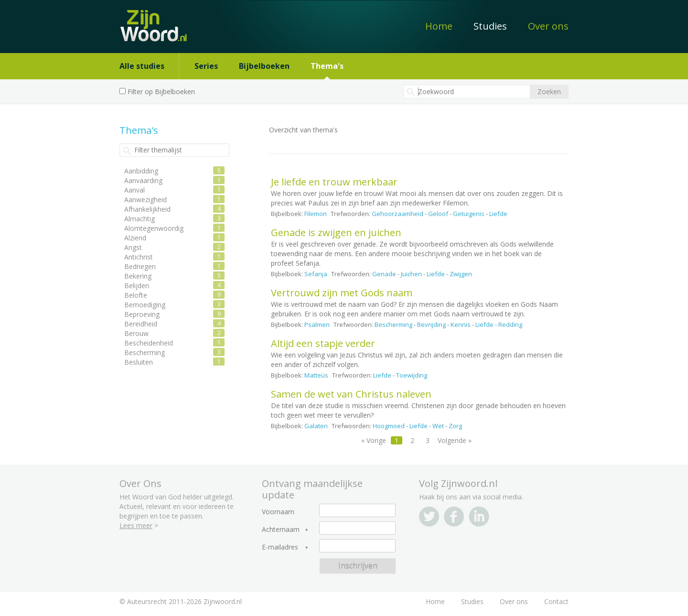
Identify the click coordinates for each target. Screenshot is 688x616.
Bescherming (393, 324)
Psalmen (317, 324)
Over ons (548, 26)
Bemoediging (145, 305)
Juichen (411, 274)
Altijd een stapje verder (323, 343)
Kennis (461, 324)
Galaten (316, 426)
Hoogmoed (389, 426)
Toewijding (412, 375)
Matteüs (316, 375)
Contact (556, 601)
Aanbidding (141, 171)
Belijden (137, 286)
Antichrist (139, 257)
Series (206, 66)
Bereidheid (141, 324)
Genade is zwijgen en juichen (336, 232)
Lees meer (136, 525)
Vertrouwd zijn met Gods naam (342, 293)
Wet (438, 426)
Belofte (136, 295)
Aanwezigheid (145, 200)
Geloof (438, 214)
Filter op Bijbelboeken (161, 92)
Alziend (135, 238)
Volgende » (455, 440)
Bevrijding (431, 324)
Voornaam (278, 512)
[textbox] (467, 92)
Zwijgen (461, 274)
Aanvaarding (143, 180)
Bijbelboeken (264, 66)
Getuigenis (469, 214)
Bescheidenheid (149, 343)
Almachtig (140, 219)
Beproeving (142, 314)
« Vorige (374, 440)
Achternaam (281, 530)
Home (439, 26)
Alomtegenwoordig (154, 228)
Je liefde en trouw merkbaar (334, 182)
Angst (133, 247)
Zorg (455, 426)
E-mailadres (280, 547)
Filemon (316, 214)
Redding (510, 324)
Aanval (134, 190)
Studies (490, 26)
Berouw (136, 333)
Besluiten (139, 362)
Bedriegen (140, 266)
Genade (384, 274)
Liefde (498, 214)
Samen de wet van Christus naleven (351, 394)
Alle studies (142, 66)
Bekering (138, 276)
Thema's (327, 66)
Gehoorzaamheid (398, 214)
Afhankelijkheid (147, 209)
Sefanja (316, 274)
